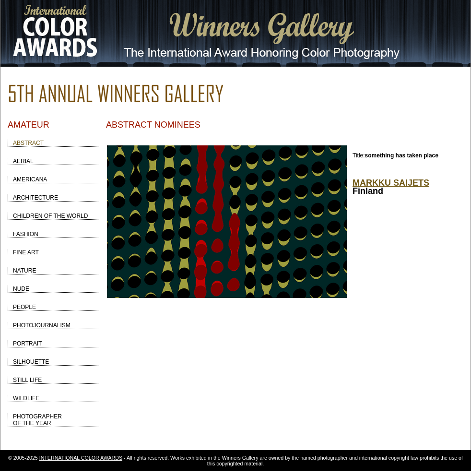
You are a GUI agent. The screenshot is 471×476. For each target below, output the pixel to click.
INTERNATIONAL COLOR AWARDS (81, 458)
